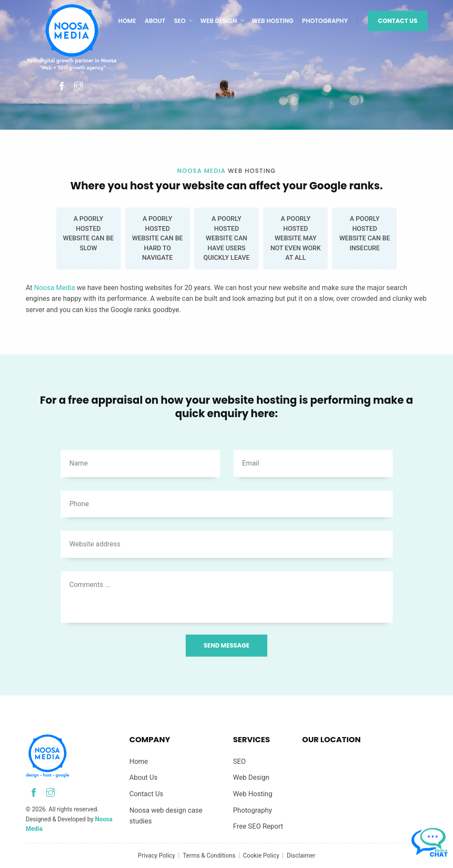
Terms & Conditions (210, 855)
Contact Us (398, 21)
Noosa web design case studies (166, 816)
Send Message (226, 645)
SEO (180, 21)
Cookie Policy (262, 855)
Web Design (219, 21)
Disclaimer (301, 855)
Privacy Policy (156, 855)
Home (127, 21)
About (155, 21)
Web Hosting (273, 21)
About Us (144, 777)
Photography (325, 21)
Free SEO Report (258, 826)
